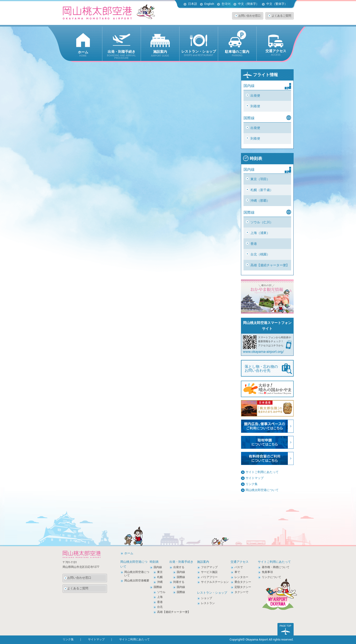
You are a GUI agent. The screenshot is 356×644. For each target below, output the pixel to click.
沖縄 (160, 582)
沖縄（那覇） (260, 201)
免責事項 (267, 572)
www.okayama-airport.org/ (264, 352)
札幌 (160, 577)
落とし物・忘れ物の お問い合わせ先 (268, 369)
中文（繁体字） (277, 4)
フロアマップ (209, 567)
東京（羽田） (260, 179)
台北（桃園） (260, 254)
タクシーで (241, 592)
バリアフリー (209, 577)
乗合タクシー (243, 582)
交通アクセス (240, 562)
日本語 (193, 4)
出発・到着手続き (181, 562)
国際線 (158, 587)
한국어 (226, 4)
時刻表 (253, 158)
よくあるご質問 (281, 16)
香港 (254, 244)
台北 (160, 607)
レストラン (208, 603)
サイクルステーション (215, 582)
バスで (239, 567)
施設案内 (203, 562)
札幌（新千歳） (262, 190)
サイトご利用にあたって (262, 472)
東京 (160, 572)
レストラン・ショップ (212, 593)
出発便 (255, 96)
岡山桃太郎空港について (262, 490)
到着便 (255, 106)
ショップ (207, 598)
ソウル (161, 592)
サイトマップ (255, 478)
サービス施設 (209, 572)
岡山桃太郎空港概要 (137, 581)
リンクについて (271, 577)
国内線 (158, 567)
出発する (179, 567)
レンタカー (241, 577)
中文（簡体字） (248, 4)
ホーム (129, 553)
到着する (179, 582)
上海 (160, 597)
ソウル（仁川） (262, 222)
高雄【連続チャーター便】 (270, 265)
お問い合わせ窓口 (250, 16)
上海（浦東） (260, 233)
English (209, 4)
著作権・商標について (276, 567)
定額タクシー (243, 587)
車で (237, 572)
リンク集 (252, 484)
